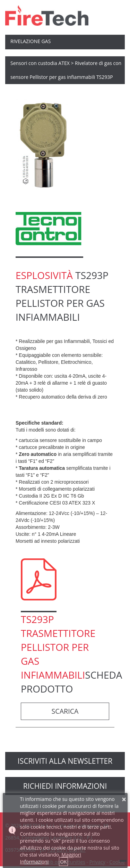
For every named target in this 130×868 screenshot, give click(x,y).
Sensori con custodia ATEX (40, 63)
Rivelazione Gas (31, 41)
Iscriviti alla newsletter (65, 761)
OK (63, 862)
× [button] (124, 799)
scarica (65, 711)
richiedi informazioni (65, 786)
